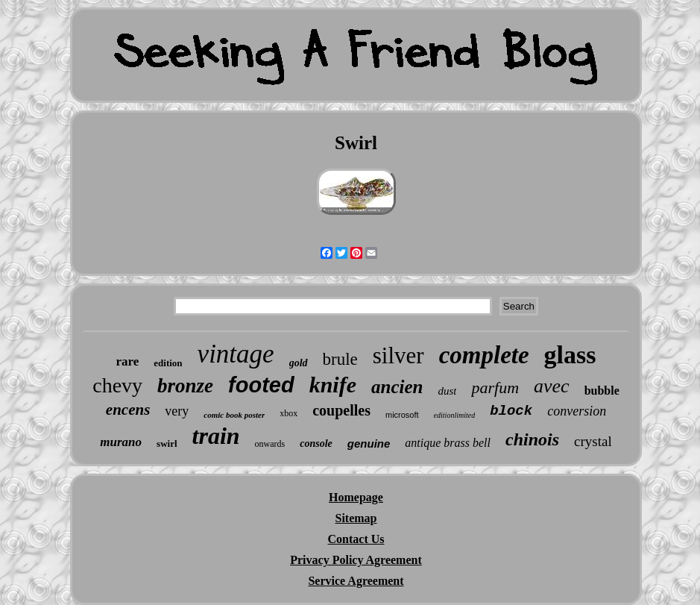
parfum (495, 388)
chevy (117, 385)
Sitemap (356, 518)
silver (398, 355)
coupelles (341, 410)
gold (299, 363)
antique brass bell (448, 443)
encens (128, 410)
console (316, 443)
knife (333, 385)
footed (261, 385)
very (177, 411)
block (511, 411)
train (216, 436)
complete (484, 355)
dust (447, 391)
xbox (288, 413)
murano (121, 442)
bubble (602, 391)
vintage (236, 354)
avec (552, 386)
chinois (532, 439)
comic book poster (234, 415)
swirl (167, 443)
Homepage (356, 497)
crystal (593, 441)
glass (570, 355)
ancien (397, 387)
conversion (577, 411)
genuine (369, 443)
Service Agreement (356, 581)
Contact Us (356, 539)
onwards (270, 444)
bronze (185, 386)
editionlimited (455, 415)
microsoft (402, 415)
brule (340, 359)
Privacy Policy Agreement (356, 560)
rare (127, 361)
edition (168, 363)
